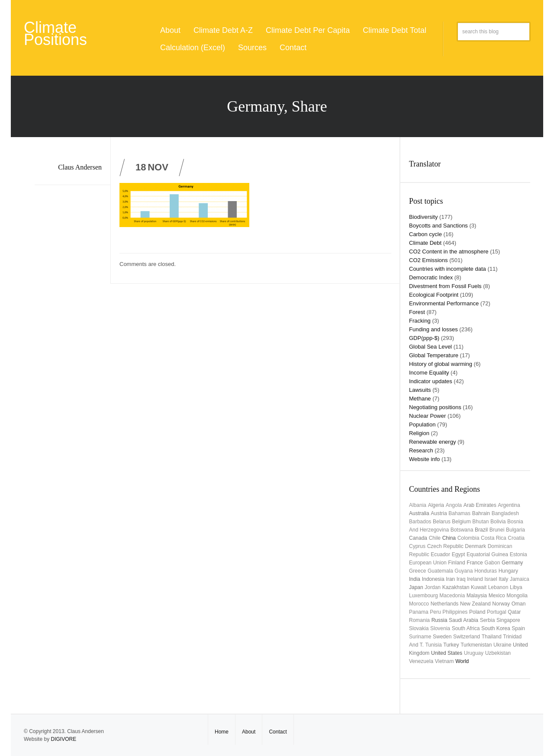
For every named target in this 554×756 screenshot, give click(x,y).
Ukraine (502, 645)
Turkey (451, 645)
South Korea (496, 628)
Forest (417, 312)
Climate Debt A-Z (223, 30)
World (462, 661)
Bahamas (459, 513)
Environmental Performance (444, 303)
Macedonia (452, 596)
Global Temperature (434, 355)
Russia (440, 620)
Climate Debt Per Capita (308, 30)
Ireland (475, 579)
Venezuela (421, 661)
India (415, 579)
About (170, 30)
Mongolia (517, 596)
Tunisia (433, 645)
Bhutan (480, 522)
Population (422, 424)
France (475, 563)
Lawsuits (420, 390)
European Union (428, 563)
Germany (512, 563)
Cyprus (417, 546)
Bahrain (481, 513)
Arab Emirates (480, 505)
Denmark (475, 546)
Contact (293, 48)
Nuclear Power (427, 416)
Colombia (469, 538)
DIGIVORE (63, 739)
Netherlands (445, 604)
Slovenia (440, 628)
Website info (424, 459)
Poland (477, 612)
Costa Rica (494, 538)
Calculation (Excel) (193, 48)
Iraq (461, 579)
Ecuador (440, 554)
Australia (419, 513)
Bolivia (498, 522)
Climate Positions (55, 34)
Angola (454, 505)
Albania (418, 505)
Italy (503, 579)
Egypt (459, 554)
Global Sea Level (430, 347)
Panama (419, 612)
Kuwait (479, 587)
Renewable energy (432, 442)
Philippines (455, 612)
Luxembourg (424, 596)
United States (447, 653)
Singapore (508, 620)
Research (421, 450)
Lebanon (498, 587)
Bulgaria (515, 530)
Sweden (442, 637)
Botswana (462, 530)
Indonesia (433, 579)
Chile (435, 538)
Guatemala (440, 571)
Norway (501, 604)
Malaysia (477, 596)
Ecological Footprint (434, 295)
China (449, 538)
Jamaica (520, 579)
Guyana (464, 571)
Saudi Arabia (464, 620)
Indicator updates (431, 381)
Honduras (486, 571)
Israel (491, 579)
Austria (439, 513)
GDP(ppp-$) (424, 338)
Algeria (436, 505)
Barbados (420, 522)
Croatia (516, 538)
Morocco (419, 604)
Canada (418, 538)
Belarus (442, 522)
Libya (516, 587)
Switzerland (467, 637)
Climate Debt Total (395, 30)
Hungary (508, 571)
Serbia (488, 620)
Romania (419, 620)
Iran (450, 579)
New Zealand (475, 604)
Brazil (481, 530)
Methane (420, 399)
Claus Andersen (80, 167)
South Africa (466, 628)
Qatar (514, 612)
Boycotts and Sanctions (438, 226)
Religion (419, 433)
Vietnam (444, 661)
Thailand (492, 637)
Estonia (519, 554)
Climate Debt (425, 243)
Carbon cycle (425, 234)
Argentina (509, 505)
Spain (518, 628)
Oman (519, 604)
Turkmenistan (476, 645)
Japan (416, 587)
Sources (252, 48)
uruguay (474, 653)
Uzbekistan (498, 653)
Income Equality (429, 373)
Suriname (420, 637)
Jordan (433, 587)
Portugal (497, 612)
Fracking (420, 321)
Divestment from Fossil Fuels (445, 286)
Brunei (497, 530)
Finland (456, 563)
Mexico (497, 596)
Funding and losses (433, 329)
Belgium (461, 522)
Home (222, 732)
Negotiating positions (435, 407)
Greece (417, 571)
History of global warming (441, 364)
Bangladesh (505, 513)
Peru (435, 612)
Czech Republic (445, 546)
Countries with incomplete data (448, 269)
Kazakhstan (456, 587)
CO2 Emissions (428, 260)
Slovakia (419, 628)
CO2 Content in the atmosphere (449, 251)
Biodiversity (423, 217)
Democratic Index (431, 277)
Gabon (492, 563)
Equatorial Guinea (487, 554)
